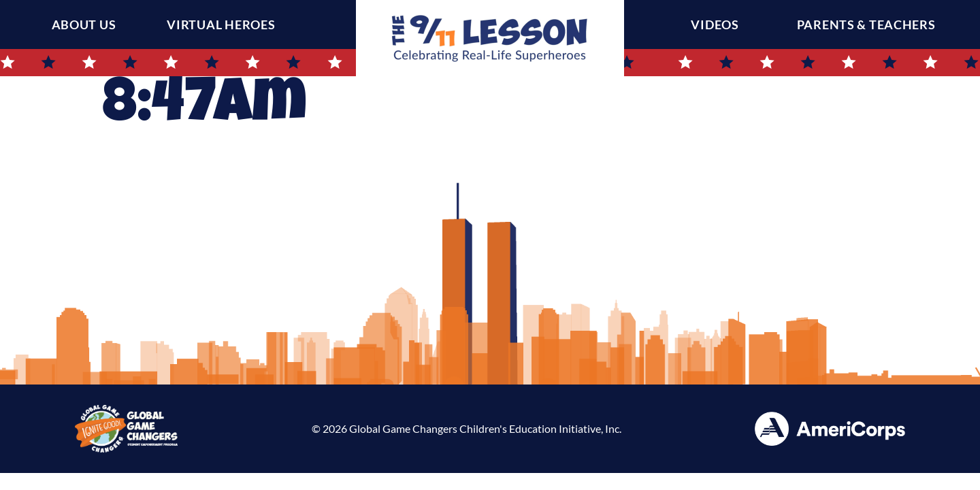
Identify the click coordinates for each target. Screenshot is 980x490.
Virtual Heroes (221, 24)
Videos (718, 24)
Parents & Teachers (870, 24)
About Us (84, 24)
